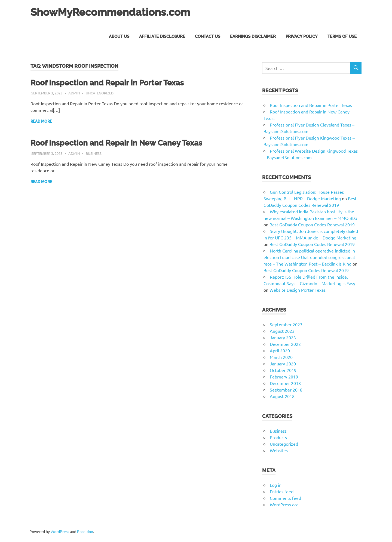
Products (278, 437)
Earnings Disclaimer (253, 36)
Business (94, 153)
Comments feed (285, 498)
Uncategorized (100, 93)
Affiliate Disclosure (162, 36)
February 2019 (284, 377)
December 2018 (285, 383)
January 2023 (283, 337)
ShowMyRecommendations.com (110, 12)
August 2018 (282, 396)
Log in (276, 485)
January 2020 (283, 364)
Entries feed (282, 491)
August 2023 (282, 331)
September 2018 (286, 390)
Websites (279, 450)
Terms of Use (342, 36)
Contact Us (208, 36)
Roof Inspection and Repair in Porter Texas (107, 83)
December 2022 (285, 344)
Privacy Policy (302, 36)
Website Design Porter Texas (298, 290)
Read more (41, 121)
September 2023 (286, 324)
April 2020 (280, 350)
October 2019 (283, 370)
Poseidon (85, 531)
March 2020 (281, 357)
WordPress (60, 531)
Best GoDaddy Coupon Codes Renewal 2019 (312, 224)
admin (74, 93)
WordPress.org (284, 504)
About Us (119, 36)
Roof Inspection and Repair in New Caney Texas (116, 143)
